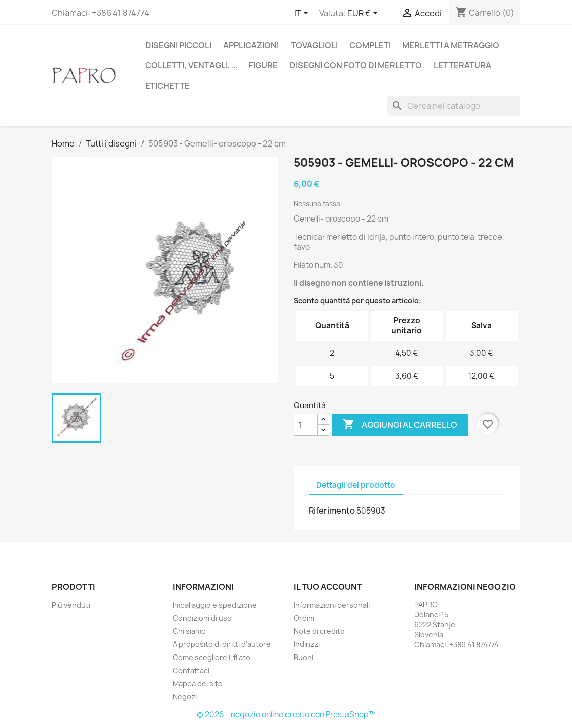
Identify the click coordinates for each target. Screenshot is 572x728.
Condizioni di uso (202, 618)
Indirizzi (307, 644)
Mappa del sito (198, 683)
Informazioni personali (332, 605)
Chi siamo (189, 631)
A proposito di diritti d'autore (222, 644)
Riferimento (332, 511)
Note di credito (319, 631)
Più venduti (71, 605)
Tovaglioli (314, 45)
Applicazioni (251, 45)
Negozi (185, 697)
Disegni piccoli (178, 45)
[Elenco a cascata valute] (364, 14)
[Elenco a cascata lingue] (303, 14)
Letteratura (462, 65)
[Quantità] (306, 425)
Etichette (167, 86)
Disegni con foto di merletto (356, 65)
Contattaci (191, 670)
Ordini (304, 618)
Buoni (303, 657)
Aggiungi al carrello (400, 425)
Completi (370, 45)
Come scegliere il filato (211, 657)
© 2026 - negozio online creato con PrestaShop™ (286, 715)
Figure (263, 65)
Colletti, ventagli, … (191, 65)
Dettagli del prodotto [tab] (356, 485)
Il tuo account (328, 587)
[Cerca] (454, 106)
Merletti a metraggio (451, 45)
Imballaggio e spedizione (215, 605)
